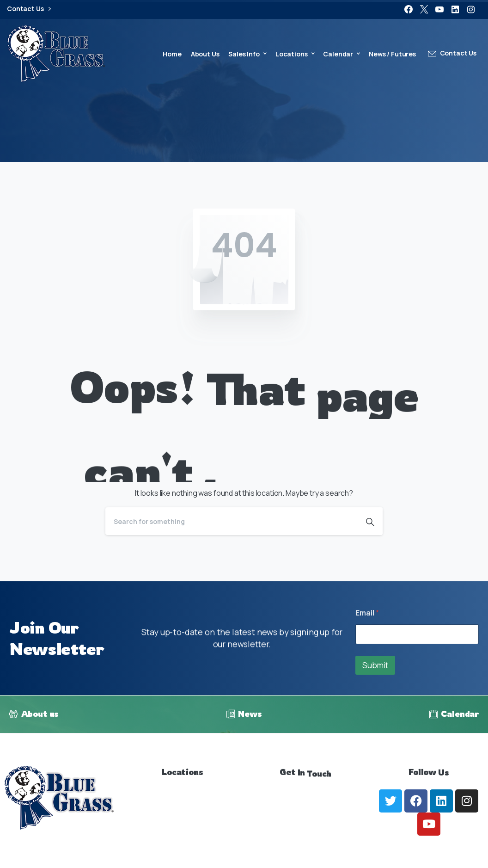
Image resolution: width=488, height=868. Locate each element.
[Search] (232, 521)
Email (367, 613)
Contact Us (29, 9)
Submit (375, 665)
